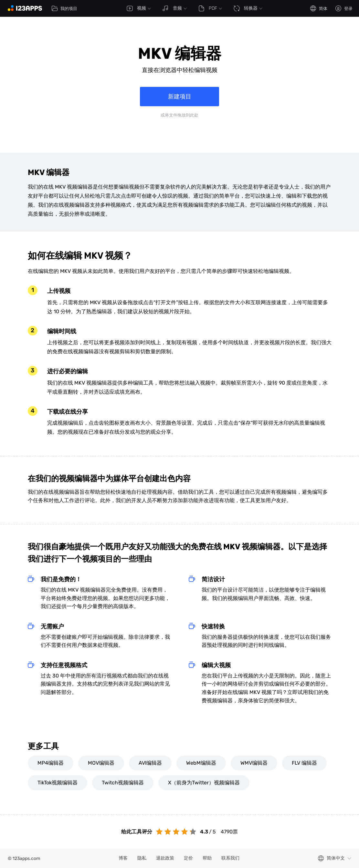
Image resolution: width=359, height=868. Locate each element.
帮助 (207, 858)
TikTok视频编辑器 (58, 783)
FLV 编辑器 (304, 763)
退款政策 (165, 858)
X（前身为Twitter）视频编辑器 (204, 783)
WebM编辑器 (201, 763)
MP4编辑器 (51, 763)
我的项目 (64, 8)
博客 (123, 858)
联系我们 (230, 858)
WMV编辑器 (254, 763)
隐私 (142, 858)
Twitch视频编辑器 (123, 783)
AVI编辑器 (150, 763)
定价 (188, 858)
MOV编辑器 (101, 763)
